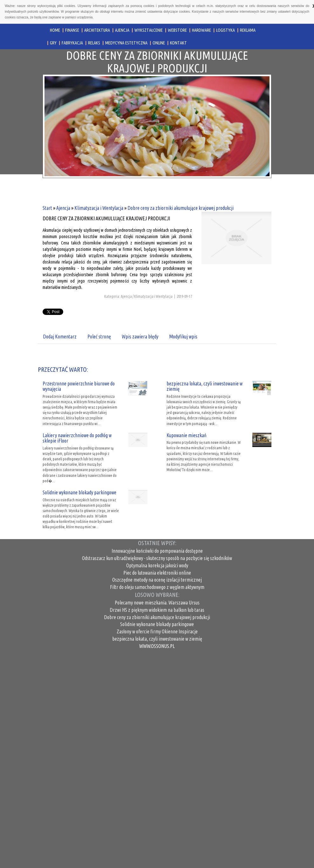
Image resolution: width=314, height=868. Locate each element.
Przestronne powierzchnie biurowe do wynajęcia (79, 386)
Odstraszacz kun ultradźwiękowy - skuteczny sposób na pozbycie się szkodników (157, 558)
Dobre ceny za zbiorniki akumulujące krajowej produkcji (181, 208)
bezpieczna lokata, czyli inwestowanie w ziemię (205, 386)
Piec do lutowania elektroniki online (157, 573)
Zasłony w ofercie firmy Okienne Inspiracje (157, 631)
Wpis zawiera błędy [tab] (140, 337)
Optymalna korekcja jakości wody (157, 565)
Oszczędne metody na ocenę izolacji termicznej (157, 580)
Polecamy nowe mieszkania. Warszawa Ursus (157, 603)
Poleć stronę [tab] (99, 337)
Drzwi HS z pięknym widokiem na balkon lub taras (157, 610)
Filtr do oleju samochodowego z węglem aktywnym (157, 587)
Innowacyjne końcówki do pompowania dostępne (157, 551)
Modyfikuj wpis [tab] (183, 337)
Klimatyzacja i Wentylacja (99, 208)
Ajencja (63, 208)
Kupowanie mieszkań (187, 435)
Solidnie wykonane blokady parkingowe (79, 492)
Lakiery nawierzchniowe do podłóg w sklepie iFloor (77, 438)
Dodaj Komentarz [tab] (60, 337)
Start (47, 208)
